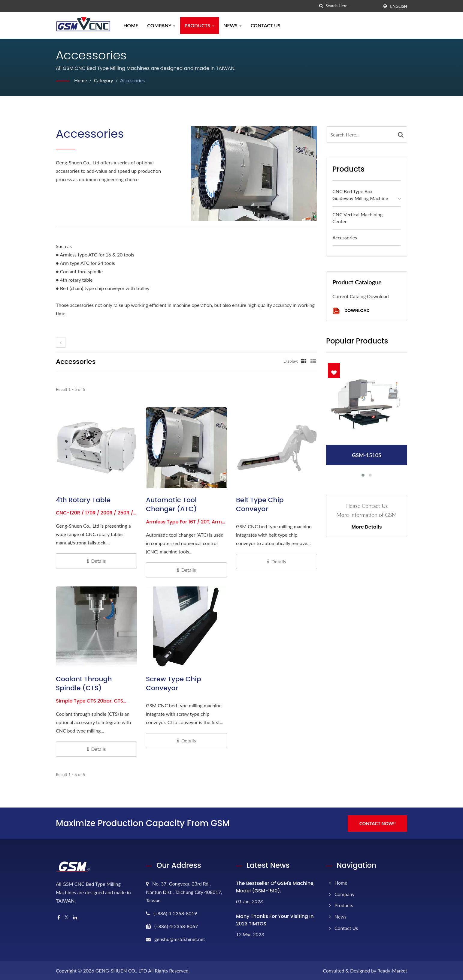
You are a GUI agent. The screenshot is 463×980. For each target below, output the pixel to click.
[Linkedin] (75, 917)
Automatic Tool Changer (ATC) (171, 505)
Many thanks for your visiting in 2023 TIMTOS (275, 920)
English (399, 6)
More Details (367, 527)
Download (351, 311)
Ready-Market (392, 970)
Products (199, 25)
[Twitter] (67, 917)
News (233, 25)
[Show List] (313, 361)
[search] (321, 6)
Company (161, 25)
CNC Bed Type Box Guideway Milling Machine (360, 195)
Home (131, 25)
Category (104, 80)
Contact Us (266, 25)
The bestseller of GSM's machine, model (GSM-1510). (275, 887)
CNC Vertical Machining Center (357, 218)
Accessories (133, 80)
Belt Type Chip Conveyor (260, 505)
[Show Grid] (304, 361)
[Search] (352, 6)
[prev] (61, 342)
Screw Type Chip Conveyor (174, 684)
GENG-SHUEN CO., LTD (121, 970)
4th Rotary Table (83, 500)
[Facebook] (59, 917)
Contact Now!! (378, 823)
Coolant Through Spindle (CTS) (84, 684)
